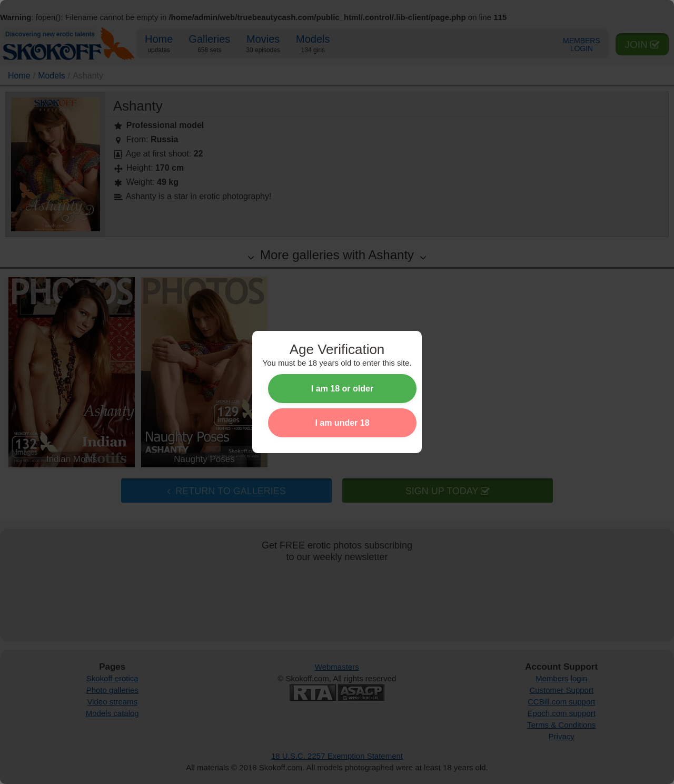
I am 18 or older (342, 389)
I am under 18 (342, 423)
